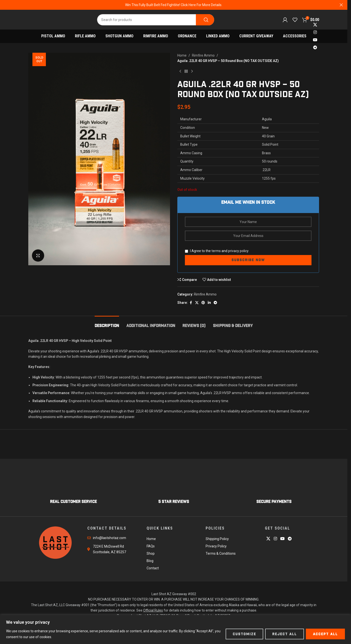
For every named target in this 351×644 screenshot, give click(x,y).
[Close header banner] (341, 5)
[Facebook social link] (191, 303)
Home (182, 55)
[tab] (107, 323)
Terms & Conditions (221, 553)
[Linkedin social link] (209, 303)
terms (216, 251)
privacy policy (238, 251)
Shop (151, 553)
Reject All (285, 634)
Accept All (325, 634)
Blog (150, 561)
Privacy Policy (216, 546)
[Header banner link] (174, 5)
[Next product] (192, 72)
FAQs (151, 546)
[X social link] (315, 25)
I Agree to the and (217, 251)
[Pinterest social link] (203, 303)
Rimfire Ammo (203, 55)
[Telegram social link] (315, 48)
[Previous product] (180, 72)
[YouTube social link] (315, 40)
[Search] (156, 20)
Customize (244, 634)
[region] (175, 629)
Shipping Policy (217, 539)
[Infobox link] (74, 489)
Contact (153, 568)
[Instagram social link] (315, 32)
